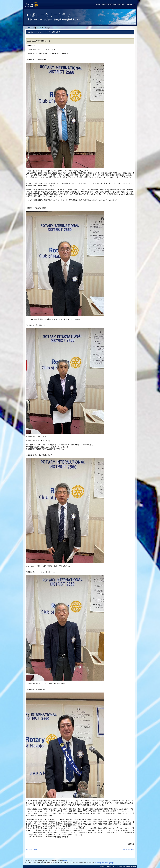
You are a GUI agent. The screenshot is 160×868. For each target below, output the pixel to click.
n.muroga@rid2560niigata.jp (105, 863)
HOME (28, 28)
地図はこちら (67, 861)
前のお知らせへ (32, 850)
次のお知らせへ (128, 850)
